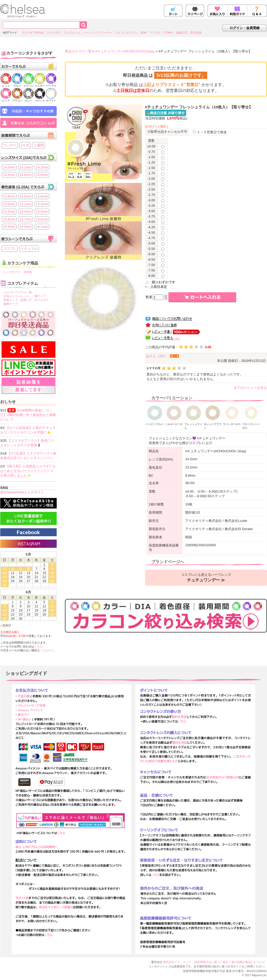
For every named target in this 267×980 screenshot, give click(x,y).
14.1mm (26, 167)
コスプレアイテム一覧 (18, 292)
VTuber (168, 32)
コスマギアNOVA (32, 33)
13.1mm (26, 204)
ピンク (6, 99)
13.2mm (42, 204)
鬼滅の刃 (182, 33)
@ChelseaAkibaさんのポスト (22, 492)
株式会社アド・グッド (177, 962)
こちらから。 (48, 650)
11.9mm (9, 196)
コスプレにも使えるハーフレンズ (206, 578)
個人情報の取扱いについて (248, 962)
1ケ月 (25, 145)
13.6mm (9, 219)
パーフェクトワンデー (98, 33)
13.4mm (26, 211)
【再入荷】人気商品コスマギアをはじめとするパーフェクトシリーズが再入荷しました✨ (28, 471)
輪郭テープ (11, 304)
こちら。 (40, 646)
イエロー (40, 84)
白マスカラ (42, 300)
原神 (143, 33)
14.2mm (42, 167)
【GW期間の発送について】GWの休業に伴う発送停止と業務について (28, 415)
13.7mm (26, 219)
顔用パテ (26, 300)
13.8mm (42, 219)
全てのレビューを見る (250, 388)
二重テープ (39, 296)
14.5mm (9, 175)
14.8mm (26, 175)
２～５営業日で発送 (210, 132)
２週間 (39, 145)
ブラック (40, 99)
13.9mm (9, 227)
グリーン (28, 84)
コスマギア (53, 33)
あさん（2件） (157, 356)
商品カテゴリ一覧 (78, 51)
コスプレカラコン (126, 33)
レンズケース (12, 272)
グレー (28, 99)
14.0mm (9, 167)
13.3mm (9, 211)
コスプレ (10, 248)
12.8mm (42, 196)
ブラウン (17, 99)
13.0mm (9, 204)
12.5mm (26, 196)
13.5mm (42, 211)
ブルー (17, 84)
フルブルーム (72, 33)
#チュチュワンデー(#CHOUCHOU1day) (125, 51)
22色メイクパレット (16, 296)
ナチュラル (29, 248)
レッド (6, 84)
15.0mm (42, 175)
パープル (51, 84)
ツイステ (155, 33)
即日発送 (196, 33)
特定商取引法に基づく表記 (211, 962)
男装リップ (11, 300)
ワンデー (10, 145)
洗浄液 (28, 272)
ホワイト (51, 99)
